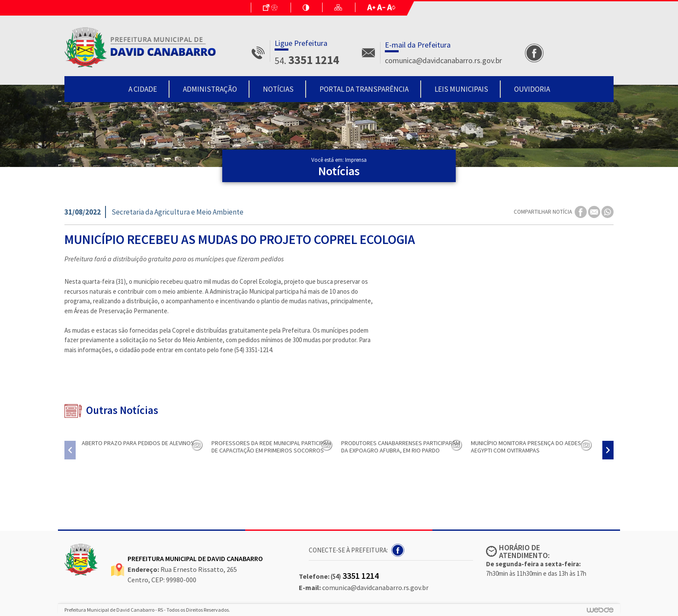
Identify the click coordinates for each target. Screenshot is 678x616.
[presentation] (70, 450)
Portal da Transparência (364, 89)
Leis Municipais (461, 89)
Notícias (278, 89)
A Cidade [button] (143, 89)
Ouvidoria (532, 89)
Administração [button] (210, 89)
